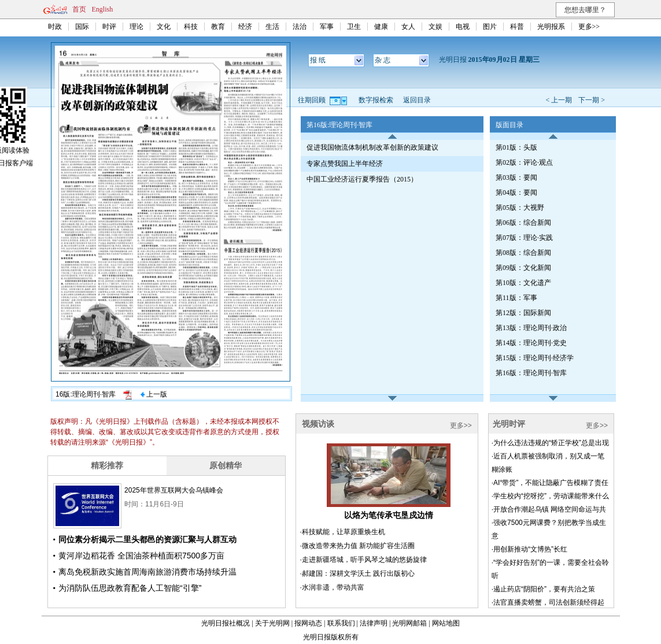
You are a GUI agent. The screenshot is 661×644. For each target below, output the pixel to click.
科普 (517, 27)
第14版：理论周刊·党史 (531, 343)
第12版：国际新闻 (523, 313)
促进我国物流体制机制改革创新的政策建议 (372, 147)
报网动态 (308, 623)
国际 (82, 27)
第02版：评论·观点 (524, 162)
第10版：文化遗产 (523, 283)
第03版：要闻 (516, 177)
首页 (79, 9)
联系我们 (341, 623)
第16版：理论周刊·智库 (531, 373)
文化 (164, 27)
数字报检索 (376, 100)
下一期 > (592, 100)
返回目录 (417, 100)
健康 (381, 27)
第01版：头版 (516, 147)
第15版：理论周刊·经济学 (535, 358)
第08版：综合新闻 (523, 253)
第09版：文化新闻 (523, 268)
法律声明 (374, 623)
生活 (272, 27)
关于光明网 (272, 623)
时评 (109, 27)
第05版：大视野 (520, 208)
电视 (463, 27)
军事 (327, 27)
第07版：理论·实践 (524, 238)
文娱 (435, 27)
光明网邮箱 (409, 623)
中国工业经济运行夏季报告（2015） (362, 179)
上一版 (154, 394)
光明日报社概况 (226, 623)
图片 (490, 27)
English (103, 9)
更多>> (589, 27)
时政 (55, 27)
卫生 (354, 27)
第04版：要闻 (516, 193)
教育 (218, 27)
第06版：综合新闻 (523, 223)
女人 (408, 27)
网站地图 (446, 623)
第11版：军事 (516, 298)
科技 (191, 27)
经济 (245, 27)
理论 (136, 27)
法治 (300, 27)
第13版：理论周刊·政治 (531, 328)
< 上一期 (559, 100)
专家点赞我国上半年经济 (345, 164)
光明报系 (551, 27)
